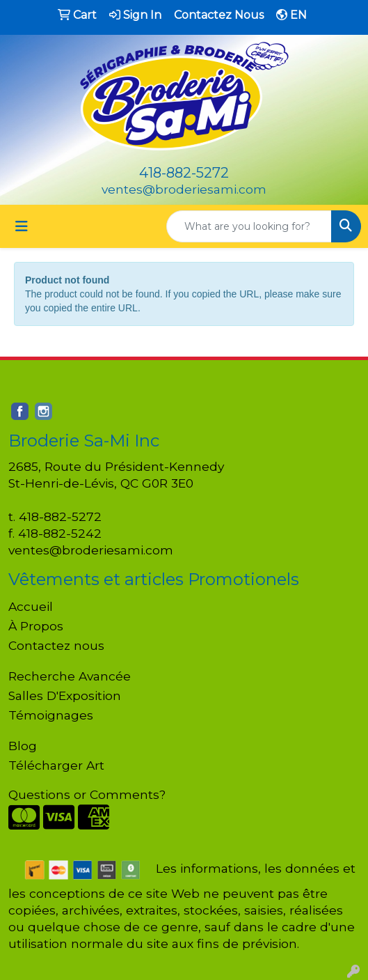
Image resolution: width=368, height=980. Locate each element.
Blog (23, 746)
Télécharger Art (56, 765)
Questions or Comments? (87, 794)
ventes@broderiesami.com (184, 189)
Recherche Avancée (70, 676)
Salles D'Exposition (65, 695)
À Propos (36, 626)
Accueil (31, 606)
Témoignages (51, 715)
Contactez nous (56, 645)
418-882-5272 (184, 173)
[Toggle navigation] (22, 226)
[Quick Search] (249, 226)
